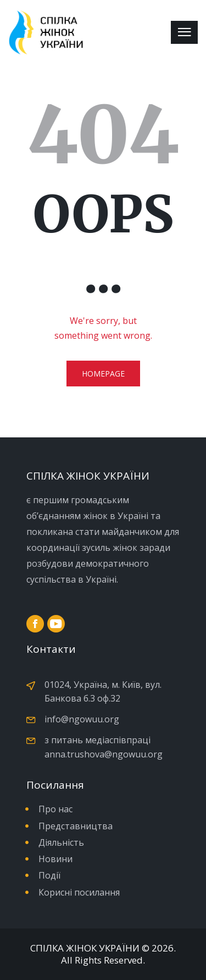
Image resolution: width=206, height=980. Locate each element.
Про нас (55, 809)
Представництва (76, 826)
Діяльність (61, 842)
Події (49, 875)
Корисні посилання (79, 892)
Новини (55, 859)
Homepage (103, 374)
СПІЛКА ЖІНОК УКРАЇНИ (85, 948)
